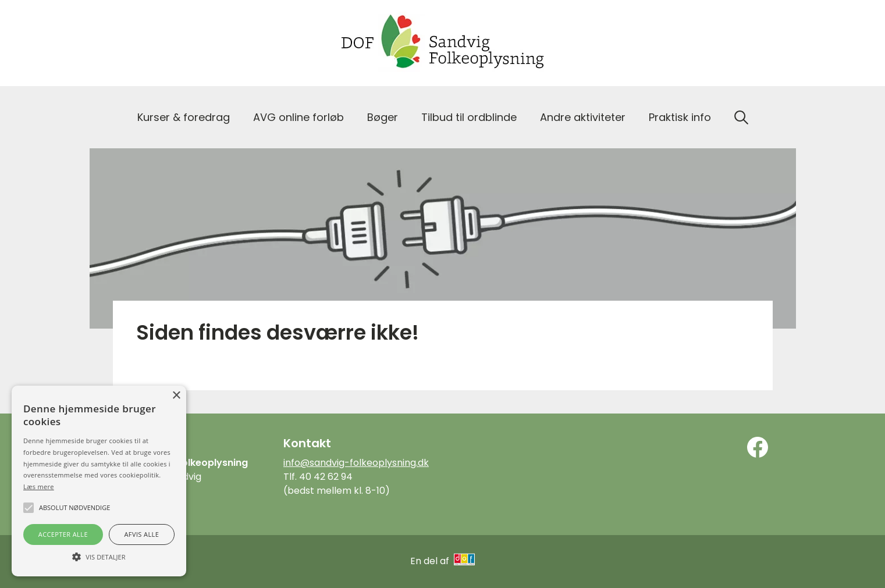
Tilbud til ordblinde (469, 117)
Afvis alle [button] (141, 534)
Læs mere (39, 487)
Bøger (383, 117)
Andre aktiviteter (583, 117)
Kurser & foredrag (184, 117)
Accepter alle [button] (63, 534)
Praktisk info (680, 117)
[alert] (99, 481)
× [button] (176, 396)
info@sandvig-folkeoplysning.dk (356, 463)
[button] (99, 556)
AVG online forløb (298, 117)
